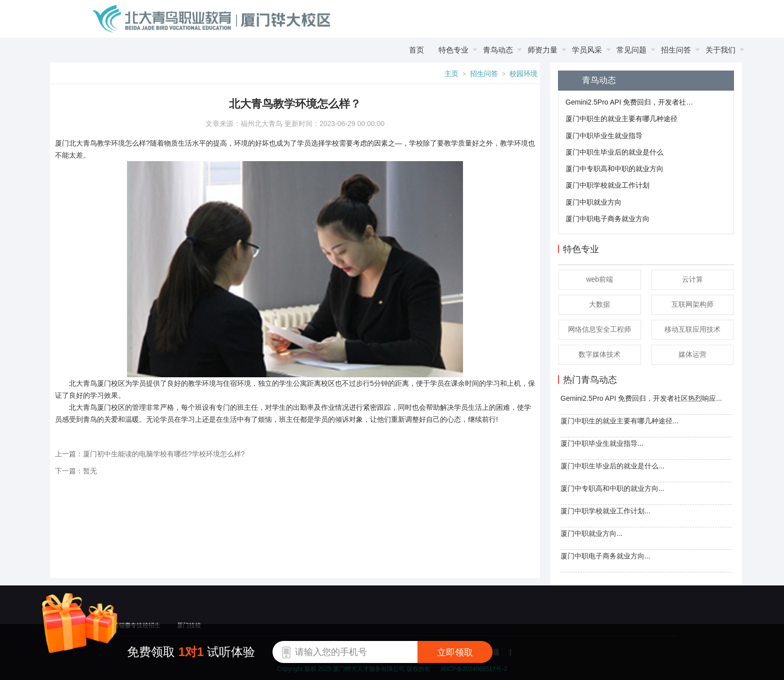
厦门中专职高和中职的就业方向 (614, 169)
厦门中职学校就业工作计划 (607, 185)
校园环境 (523, 74)
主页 (451, 74)
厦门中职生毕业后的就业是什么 (614, 152)
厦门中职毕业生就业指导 (604, 136)
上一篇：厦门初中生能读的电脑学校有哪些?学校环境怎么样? (150, 454)
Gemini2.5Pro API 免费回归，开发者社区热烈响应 (630, 102)
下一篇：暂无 (76, 471)
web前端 (599, 279)
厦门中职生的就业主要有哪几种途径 (621, 119)
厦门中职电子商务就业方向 (607, 219)
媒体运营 (692, 354)
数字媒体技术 (599, 354)
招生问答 (484, 74)
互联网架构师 (692, 304)
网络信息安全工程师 (599, 329)
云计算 (692, 279)
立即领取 (455, 652)
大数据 (599, 304)
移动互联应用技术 (692, 329)
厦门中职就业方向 (593, 202)
